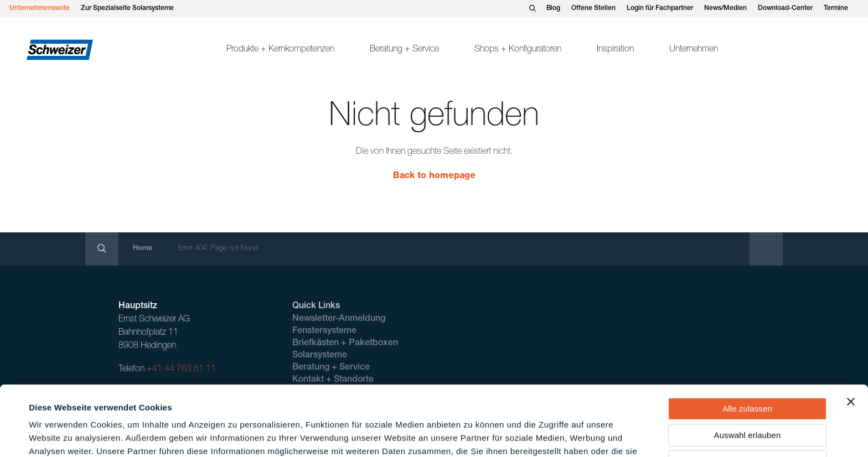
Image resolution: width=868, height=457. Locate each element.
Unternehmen (694, 50)
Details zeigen (472, 435)
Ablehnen (747, 395)
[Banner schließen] (851, 336)
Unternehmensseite (40, 8)
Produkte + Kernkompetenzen (280, 50)
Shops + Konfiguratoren (518, 50)
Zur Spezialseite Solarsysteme (127, 8)
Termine (836, 8)
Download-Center (785, 8)
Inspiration (615, 50)
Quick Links (316, 307)
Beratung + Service (404, 50)
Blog (553, 8)
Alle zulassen (747, 343)
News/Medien (725, 8)
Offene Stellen (593, 8)
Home (143, 249)
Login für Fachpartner (660, 8)
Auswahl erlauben (748, 369)
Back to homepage (434, 176)
